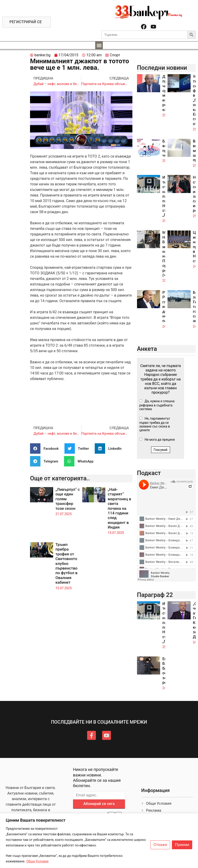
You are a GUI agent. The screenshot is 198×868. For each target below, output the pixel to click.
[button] (99, 45)
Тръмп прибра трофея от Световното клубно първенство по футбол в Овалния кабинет (66, 563)
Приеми (182, 845)
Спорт (115, 55)
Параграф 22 (155, 595)
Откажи (160, 845)
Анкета (147, 349)
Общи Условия (37, 861)
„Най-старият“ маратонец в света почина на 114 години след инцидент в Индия (119, 508)
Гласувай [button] (161, 450)
